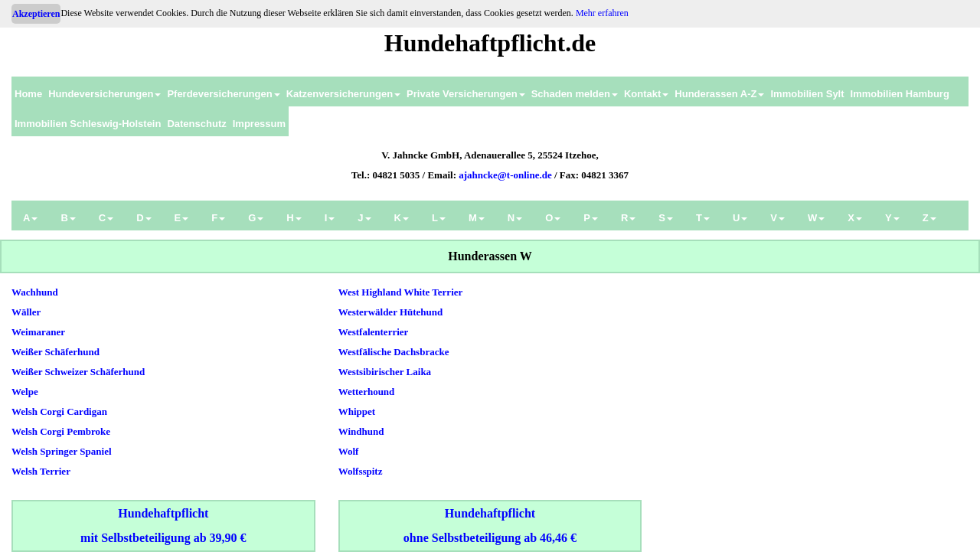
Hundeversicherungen (105, 94)
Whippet (357, 411)
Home (28, 94)
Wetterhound (367, 392)
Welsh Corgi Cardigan (59, 411)
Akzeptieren (36, 14)
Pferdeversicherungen (223, 94)
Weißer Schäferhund (56, 352)
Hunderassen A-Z (719, 94)
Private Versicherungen (466, 94)
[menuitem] (28, 91)
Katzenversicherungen (343, 94)
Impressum (259, 124)
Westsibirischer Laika (385, 372)
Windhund (361, 431)
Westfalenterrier (374, 332)
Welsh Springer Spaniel (62, 451)
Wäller (26, 312)
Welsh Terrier (41, 471)
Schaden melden (575, 94)
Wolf (349, 451)
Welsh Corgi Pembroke (61, 431)
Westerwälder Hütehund (391, 312)
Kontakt (646, 94)
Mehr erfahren (602, 13)
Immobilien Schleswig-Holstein (88, 124)
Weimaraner (38, 332)
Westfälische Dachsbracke (394, 352)
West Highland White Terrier (401, 292)
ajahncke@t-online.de (505, 175)
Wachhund (35, 292)
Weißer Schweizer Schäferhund (78, 372)
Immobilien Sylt (807, 94)
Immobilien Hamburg (900, 94)
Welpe (25, 392)
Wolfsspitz (361, 471)
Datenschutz (196, 124)
